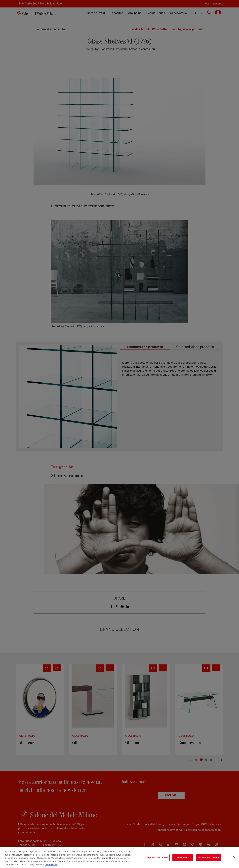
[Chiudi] (234, 857)
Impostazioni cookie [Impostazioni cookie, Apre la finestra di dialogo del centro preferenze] (157, 858)
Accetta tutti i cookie (208, 858)
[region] (119, 857)
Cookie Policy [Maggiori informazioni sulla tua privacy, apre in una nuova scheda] (52, 865)
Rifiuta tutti (183, 858)
